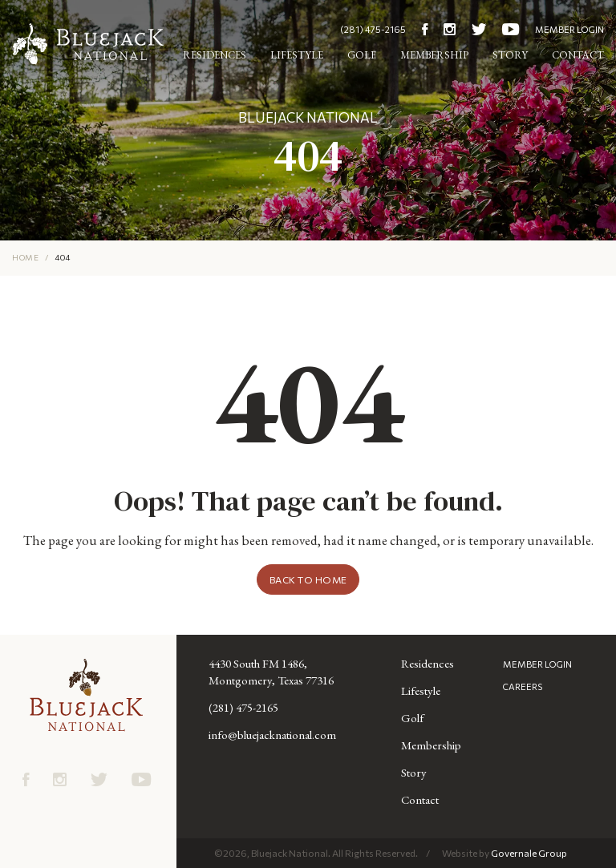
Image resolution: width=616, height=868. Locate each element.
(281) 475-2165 (373, 29)
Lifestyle (297, 55)
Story (510, 55)
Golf (362, 55)
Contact (578, 55)
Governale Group (529, 853)
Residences (215, 55)
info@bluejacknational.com (272, 735)
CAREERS (523, 686)
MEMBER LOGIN (569, 29)
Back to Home (308, 579)
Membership (434, 55)
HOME (25, 257)
